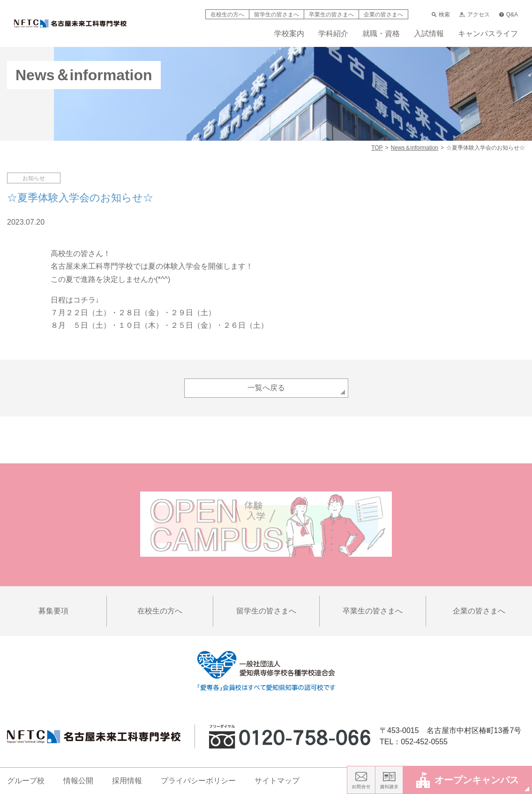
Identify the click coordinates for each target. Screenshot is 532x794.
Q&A (509, 15)
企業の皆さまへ (383, 15)
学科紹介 (333, 34)
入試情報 (429, 34)
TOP (377, 148)
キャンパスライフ (488, 34)
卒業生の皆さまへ (331, 15)
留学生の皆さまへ (277, 15)
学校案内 (289, 34)
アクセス (474, 15)
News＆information (415, 148)
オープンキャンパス (468, 780)
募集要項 (53, 611)
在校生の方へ (227, 15)
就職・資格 (381, 34)
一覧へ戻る (266, 388)
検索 (441, 15)
